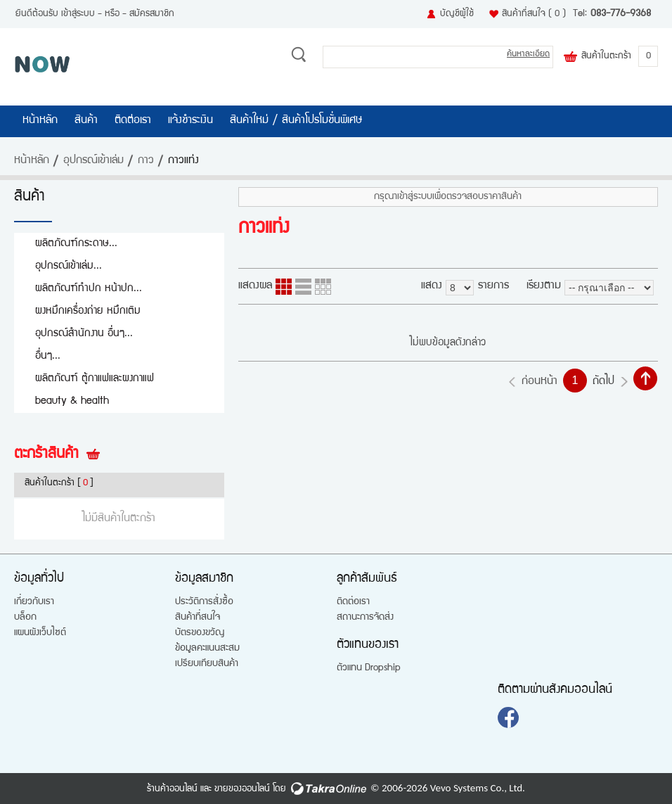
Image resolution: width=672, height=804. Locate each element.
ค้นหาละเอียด (528, 55)
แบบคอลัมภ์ (284, 287)
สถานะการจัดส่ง (365, 618)
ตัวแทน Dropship (369, 668)
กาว (146, 161)
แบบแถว (303, 287)
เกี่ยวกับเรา (34, 602)
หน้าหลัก (40, 121)
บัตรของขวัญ (200, 633)
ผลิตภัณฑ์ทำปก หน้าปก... (89, 289)
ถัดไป (603, 382)
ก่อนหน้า (539, 382)
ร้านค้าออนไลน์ (172, 789)
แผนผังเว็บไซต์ (40, 633)
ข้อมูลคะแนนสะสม (207, 649)
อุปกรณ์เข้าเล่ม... (69, 266)
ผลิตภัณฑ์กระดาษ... (76, 244)
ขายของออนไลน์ (242, 789)
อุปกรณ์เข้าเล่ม (93, 161)
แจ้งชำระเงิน (190, 121)
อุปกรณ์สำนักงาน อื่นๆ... (84, 334)
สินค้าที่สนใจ (534, 14)
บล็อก (25, 618)
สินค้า (86, 121)
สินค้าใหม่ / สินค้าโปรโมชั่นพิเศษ (296, 121)
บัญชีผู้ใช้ (457, 14)
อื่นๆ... (48, 356)
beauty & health (72, 401)
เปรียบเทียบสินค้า (207, 664)
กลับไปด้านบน (645, 378)
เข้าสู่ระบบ (78, 14)
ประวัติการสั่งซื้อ (204, 602)
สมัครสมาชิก (152, 14)
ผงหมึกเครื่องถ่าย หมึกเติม (88, 311)
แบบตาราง (323, 287)
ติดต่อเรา (133, 121)
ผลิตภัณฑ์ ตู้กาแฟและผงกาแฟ (95, 379)
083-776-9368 (621, 14)
